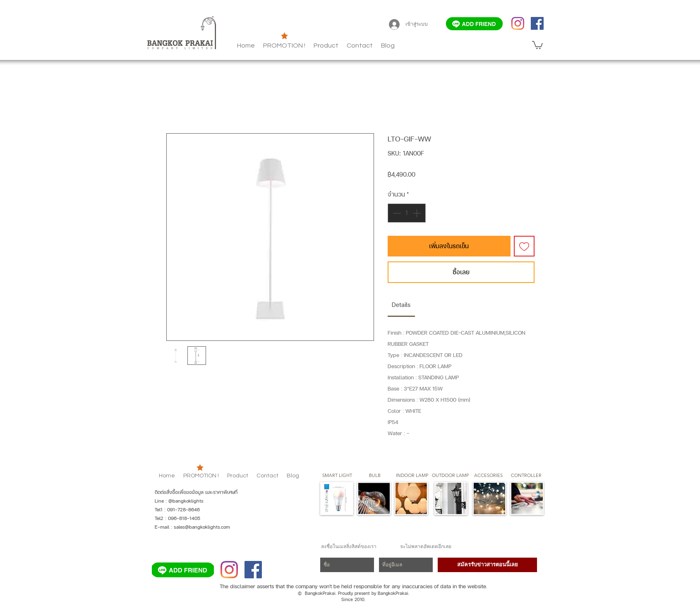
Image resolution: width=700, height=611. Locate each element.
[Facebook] (537, 23)
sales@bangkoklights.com (202, 527)
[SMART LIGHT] (337, 476)
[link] (401, 305)
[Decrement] (396, 213)
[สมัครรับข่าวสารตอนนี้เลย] (487, 565)
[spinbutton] (407, 213)
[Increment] (417, 213)
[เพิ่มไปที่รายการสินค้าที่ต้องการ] (524, 246)
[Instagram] (518, 23)
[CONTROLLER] (526, 476)
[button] (388, 46)
